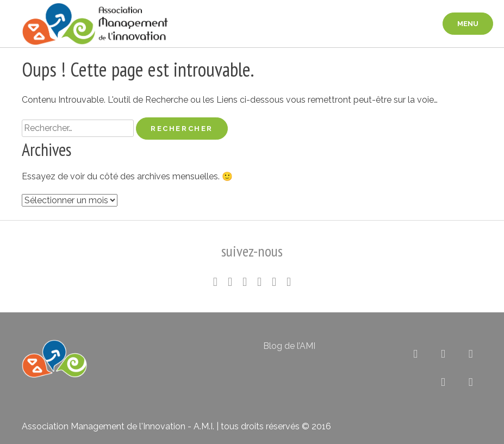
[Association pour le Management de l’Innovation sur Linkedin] (443, 354)
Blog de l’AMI (289, 346)
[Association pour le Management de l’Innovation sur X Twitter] (416, 354)
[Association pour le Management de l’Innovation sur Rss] (443, 382)
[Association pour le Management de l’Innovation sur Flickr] (471, 354)
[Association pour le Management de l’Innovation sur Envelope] (471, 382)
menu (468, 24)
